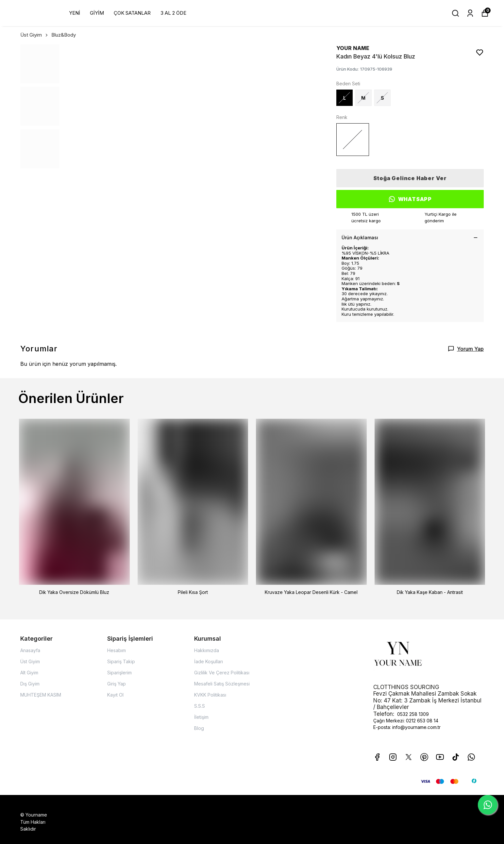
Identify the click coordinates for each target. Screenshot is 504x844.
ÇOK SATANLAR (132, 13)
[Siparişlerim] (470, 13)
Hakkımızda (207, 650)
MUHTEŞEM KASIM (41, 695)
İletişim (201, 717)
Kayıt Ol (115, 695)
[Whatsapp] (471, 757)
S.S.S (200, 706)
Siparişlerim (119, 673)
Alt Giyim (29, 673)
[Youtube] (440, 757)
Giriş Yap (117, 684)
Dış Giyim (30, 684)
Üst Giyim (34, 35)
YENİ (75, 13)
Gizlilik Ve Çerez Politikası (222, 673)
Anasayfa (30, 650)
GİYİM (97, 13)
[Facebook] (377, 757)
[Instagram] (393, 757)
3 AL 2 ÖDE (173, 13)
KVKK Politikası (210, 695)
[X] (409, 757)
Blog (199, 728)
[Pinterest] (424, 757)
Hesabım (117, 650)
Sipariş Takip (121, 661)
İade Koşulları (209, 661)
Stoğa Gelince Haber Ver (410, 178)
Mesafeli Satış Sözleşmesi (222, 684)
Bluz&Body (64, 35)
